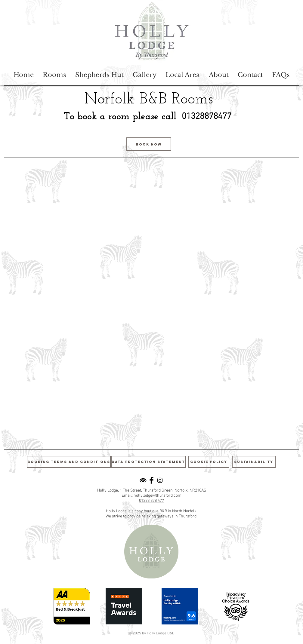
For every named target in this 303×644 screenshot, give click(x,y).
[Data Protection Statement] (148, 462)
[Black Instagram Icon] (160, 480)
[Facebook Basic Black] (151, 480)
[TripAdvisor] (143, 480)
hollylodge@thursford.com (158, 496)
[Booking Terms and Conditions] (69, 462)
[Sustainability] (254, 462)
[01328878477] (207, 117)
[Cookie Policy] (209, 462)
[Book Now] (149, 144)
